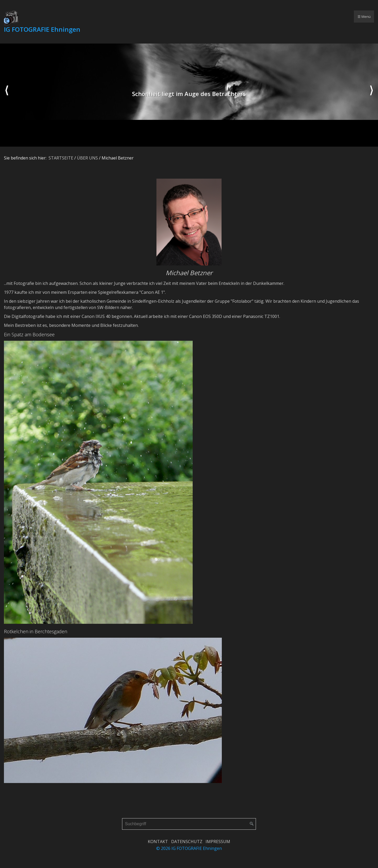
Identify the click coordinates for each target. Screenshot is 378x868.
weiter (371, 95)
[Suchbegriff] (189, 824)
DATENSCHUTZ (187, 842)
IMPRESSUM (218, 842)
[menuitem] (109, 17)
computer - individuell (287, 17)
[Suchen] (252, 824)
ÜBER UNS (134, 17)
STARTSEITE (109, 17)
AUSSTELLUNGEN (200, 17)
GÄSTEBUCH (236, 17)
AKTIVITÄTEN (164, 17)
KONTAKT (158, 842)
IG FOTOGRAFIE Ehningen (42, 29)
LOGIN (258, 17)
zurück (7, 95)
